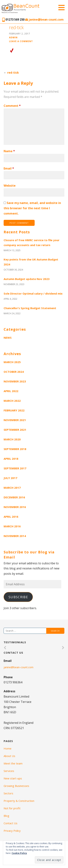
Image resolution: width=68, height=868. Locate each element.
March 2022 (12, 401)
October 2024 (14, 372)
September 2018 (15, 449)
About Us (9, 756)
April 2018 (11, 459)
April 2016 (11, 517)
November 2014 (15, 536)
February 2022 (14, 410)
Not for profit (12, 808)
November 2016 (15, 507)
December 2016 (14, 497)
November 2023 (15, 381)
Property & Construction (19, 801)
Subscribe (18, 597)
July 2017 (10, 478)
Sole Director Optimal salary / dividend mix (33, 293)
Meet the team (13, 763)
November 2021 (15, 420)
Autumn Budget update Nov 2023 (27, 279)
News (8, 338)
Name (9, 151)
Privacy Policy (12, 831)
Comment (12, 106)
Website (10, 186)
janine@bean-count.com (44, 20)
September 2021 (15, 430)
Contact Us (11, 823)
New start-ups (13, 778)
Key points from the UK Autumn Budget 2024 (31, 262)
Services (9, 771)
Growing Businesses (16, 786)
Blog (6, 816)
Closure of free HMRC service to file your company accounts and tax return (32, 243)
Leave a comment (21, 41)
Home (8, 748)
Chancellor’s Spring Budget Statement (30, 308)
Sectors (8, 793)
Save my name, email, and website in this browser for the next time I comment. (32, 208)
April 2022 (11, 391)
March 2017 (12, 488)
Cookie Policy (19, 853)
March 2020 (12, 439)
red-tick (13, 73)
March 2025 (12, 362)
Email (9, 168)
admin (13, 37)
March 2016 (12, 526)
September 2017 (15, 468)
